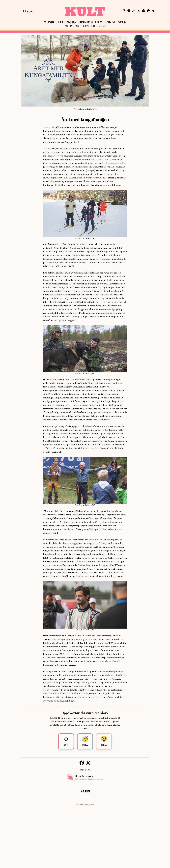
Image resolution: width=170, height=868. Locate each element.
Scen (122, 22)
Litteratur (66, 22)
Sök (28, 11)
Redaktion (89, 26)
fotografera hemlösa (116, 163)
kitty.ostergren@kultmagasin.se (89, 779)
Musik (49, 22)
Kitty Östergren (84, 776)
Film (99, 22)
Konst (110, 22)
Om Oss (101, 26)
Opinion (86, 22)
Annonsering (73, 26)
